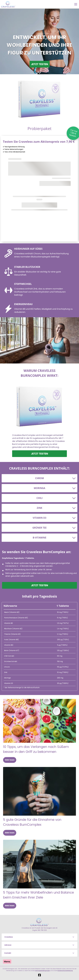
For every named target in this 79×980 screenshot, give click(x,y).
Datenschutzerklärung (65, 971)
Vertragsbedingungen (42, 971)
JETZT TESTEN (40, 64)
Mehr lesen (10, 760)
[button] (39, 937)
